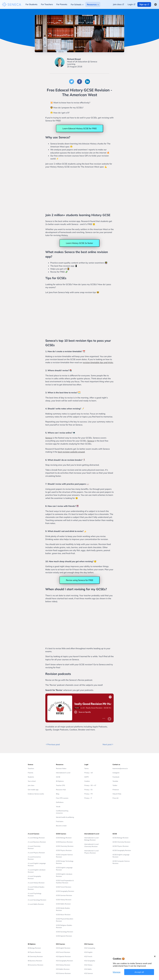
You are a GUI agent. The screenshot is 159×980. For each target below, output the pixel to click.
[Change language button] (156, 4)
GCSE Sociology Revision (65, 932)
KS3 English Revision (63, 948)
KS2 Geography (90, 961)
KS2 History (88, 965)
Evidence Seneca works (36, 794)
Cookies (87, 781)
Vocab (58, 806)
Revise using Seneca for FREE (80, 580)
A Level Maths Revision (36, 904)
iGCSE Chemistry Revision (121, 842)
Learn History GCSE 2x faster (79, 243)
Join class (31, 785)
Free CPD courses (62, 798)
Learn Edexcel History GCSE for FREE (80, 128)
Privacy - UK (89, 773)
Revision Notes (61, 768)
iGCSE (58, 777)
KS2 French (88, 956)
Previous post (53, 744)
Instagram (116, 773)
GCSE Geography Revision (65, 891)
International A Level (63, 773)
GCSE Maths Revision (63, 904)
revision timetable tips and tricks (98, 362)
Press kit (115, 798)
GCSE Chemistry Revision (65, 846)
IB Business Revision (35, 961)
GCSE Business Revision (64, 842)
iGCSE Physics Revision (121, 846)
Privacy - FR (88, 794)
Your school (32, 781)
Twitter (115, 785)
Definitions (60, 802)
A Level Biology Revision (36, 838)
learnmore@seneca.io (120, 768)
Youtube (115, 781)
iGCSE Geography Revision (122, 850)
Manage (117, 972)
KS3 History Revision (63, 965)
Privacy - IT (88, 798)
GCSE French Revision (64, 887)
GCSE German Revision (64, 895)
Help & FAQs (117, 794)
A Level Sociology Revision (37, 900)
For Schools (76, 4)
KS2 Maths (88, 969)
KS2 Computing (90, 948)
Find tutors (60, 821)
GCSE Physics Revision (64, 850)
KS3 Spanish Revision (63, 956)
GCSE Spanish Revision (64, 936)
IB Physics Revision (34, 952)
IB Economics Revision (36, 965)
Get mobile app (33, 790)
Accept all (139, 972)
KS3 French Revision (63, 952)
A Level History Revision (36, 883)
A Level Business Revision (37, 842)
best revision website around (71, 452)
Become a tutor (61, 826)
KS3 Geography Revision (64, 961)
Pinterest (116, 790)
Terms (86, 768)
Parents (30, 773)
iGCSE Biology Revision (120, 838)
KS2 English (88, 952)
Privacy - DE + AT (90, 785)
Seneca (49, 438)
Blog (58, 794)
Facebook (116, 777)
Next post (108, 744)
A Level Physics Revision (36, 853)
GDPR (86, 777)
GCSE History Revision (64, 900)
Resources (92, 4)
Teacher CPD (60, 785)
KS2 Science (89, 973)
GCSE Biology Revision (64, 838)
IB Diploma (60, 781)
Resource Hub (61, 790)
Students (31, 777)
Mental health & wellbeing (65, 817)
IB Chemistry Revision (35, 956)
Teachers (31, 768)
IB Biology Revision (34, 948)
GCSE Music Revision (63, 915)
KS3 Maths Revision (63, 969)
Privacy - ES (88, 790)
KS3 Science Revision (63, 973)
